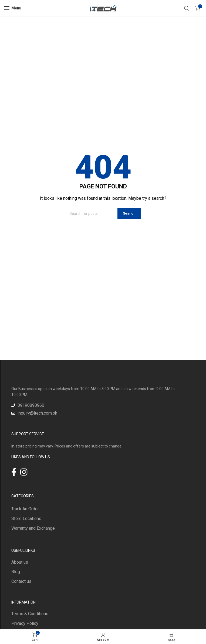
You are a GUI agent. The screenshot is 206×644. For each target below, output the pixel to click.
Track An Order (25, 509)
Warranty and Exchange (33, 528)
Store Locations (26, 519)
